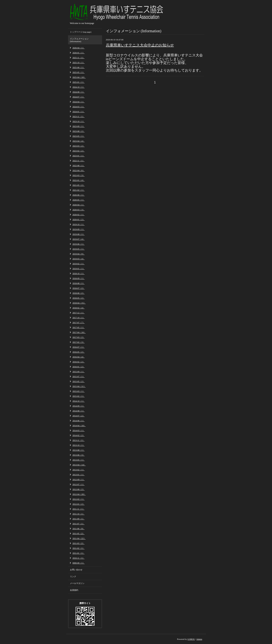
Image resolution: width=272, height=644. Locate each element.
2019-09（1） (79, 229)
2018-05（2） (79, 298)
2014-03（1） (79, 430)
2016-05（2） (79, 352)
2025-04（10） (79, 77)
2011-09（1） (79, 519)
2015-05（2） (79, 381)
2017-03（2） (79, 337)
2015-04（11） (79, 386)
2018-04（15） (79, 303)
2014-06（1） (79, 421)
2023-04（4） (79, 141)
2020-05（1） (79, 200)
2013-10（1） (79, 445)
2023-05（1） (79, 136)
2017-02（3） (79, 342)
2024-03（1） (79, 107)
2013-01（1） (79, 475)
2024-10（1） (79, 87)
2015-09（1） (79, 372)
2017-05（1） (79, 327)
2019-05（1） (79, 249)
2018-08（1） (79, 283)
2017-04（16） (79, 332)
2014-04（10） (79, 425)
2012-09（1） (79, 479)
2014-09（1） (79, 406)
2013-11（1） (79, 440)
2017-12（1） (79, 313)
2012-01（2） (79, 504)
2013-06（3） (79, 455)
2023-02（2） (79, 151)
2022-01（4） (79, 180)
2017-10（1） (79, 318)
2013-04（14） (79, 465)
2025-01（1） (79, 82)
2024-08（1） (79, 92)
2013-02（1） (79, 470)
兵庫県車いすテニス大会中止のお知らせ (140, 45)
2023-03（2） (79, 146)
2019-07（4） (79, 239)
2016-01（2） (79, 367)
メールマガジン (77, 583)
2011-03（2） (79, 543)
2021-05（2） (79, 185)
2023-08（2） (79, 131)
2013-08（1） (79, 450)
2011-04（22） (79, 538)
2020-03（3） (79, 210)
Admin (199, 639)
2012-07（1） (79, 484)
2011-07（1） (79, 524)
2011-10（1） (79, 514)
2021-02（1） (79, 190)
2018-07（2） (79, 288)
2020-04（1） (79, 205)
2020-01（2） (79, 219)
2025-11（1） (79, 58)
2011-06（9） (79, 529)
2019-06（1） (79, 244)
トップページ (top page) (81, 32)
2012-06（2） (79, 489)
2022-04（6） (79, 170)
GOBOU (191, 639)
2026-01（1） (79, 53)
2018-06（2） (79, 293)
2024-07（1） (79, 97)
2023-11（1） (79, 116)
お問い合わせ (76, 570)
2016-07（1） (79, 347)
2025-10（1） (79, 62)
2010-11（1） (79, 558)
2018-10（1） (79, 273)
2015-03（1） (79, 391)
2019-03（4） (79, 259)
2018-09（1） (79, 278)
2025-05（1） (79, 72)
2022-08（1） (79, 165)
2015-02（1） (79, 396)
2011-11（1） (79, 509)
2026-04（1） (79, 48)
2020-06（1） (79, 195)
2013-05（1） (79, 460)
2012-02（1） (79, 499)
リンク (73, 576)
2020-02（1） (79, 215)
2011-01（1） (79, 553)
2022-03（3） (79, 175)
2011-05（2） (79, 533)
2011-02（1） (79, 548)
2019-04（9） (79, 254)
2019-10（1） (79, 224)
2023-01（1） (79, 156)
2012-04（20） (79, 494)
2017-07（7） (79, 322)
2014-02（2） (79, 435)
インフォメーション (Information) (79, 40)
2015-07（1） (79, 376)
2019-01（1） (79, 269)
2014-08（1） (79, 411)
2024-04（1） (79, 102)
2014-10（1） (79, 401)
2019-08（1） (79, 234)
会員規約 (74, 590)
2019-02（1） (79, 264)
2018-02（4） (79, 308)
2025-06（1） (79, 67)
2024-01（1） (79, 112)
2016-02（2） (79, 362)
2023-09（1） (79, 126)
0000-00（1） (79, 563)
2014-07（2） (79, 416)
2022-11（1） (79, 161)
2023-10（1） (79, 121)
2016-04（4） (79, 357)
